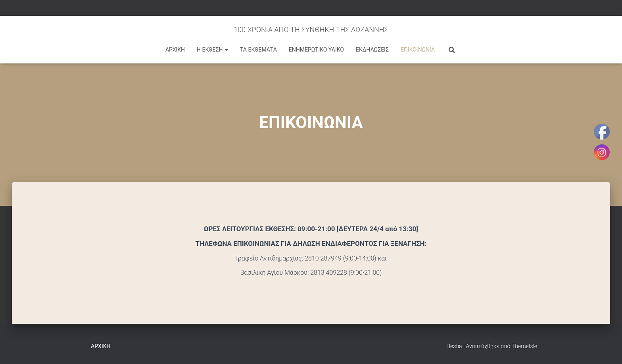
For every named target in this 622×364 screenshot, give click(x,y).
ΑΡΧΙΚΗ (175, 50)
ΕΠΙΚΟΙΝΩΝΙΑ (418, 50)
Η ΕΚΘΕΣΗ (212, 50)
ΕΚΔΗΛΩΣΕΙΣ (372, 50)
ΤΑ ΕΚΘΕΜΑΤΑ (258, 50)
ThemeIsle (524, 346)
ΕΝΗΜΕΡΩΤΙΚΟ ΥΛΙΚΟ (316, 50)
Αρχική (101, 346)
